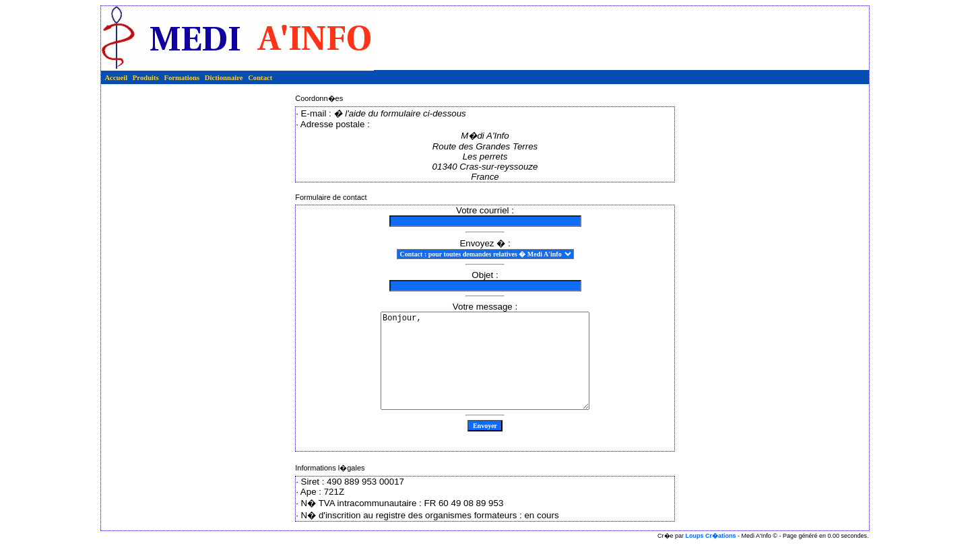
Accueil (116, 78)
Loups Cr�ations (711, 556)
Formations (182, 78)
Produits (146, 78)
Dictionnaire (224, 78)
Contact (260, 78)
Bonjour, (485, 371)
